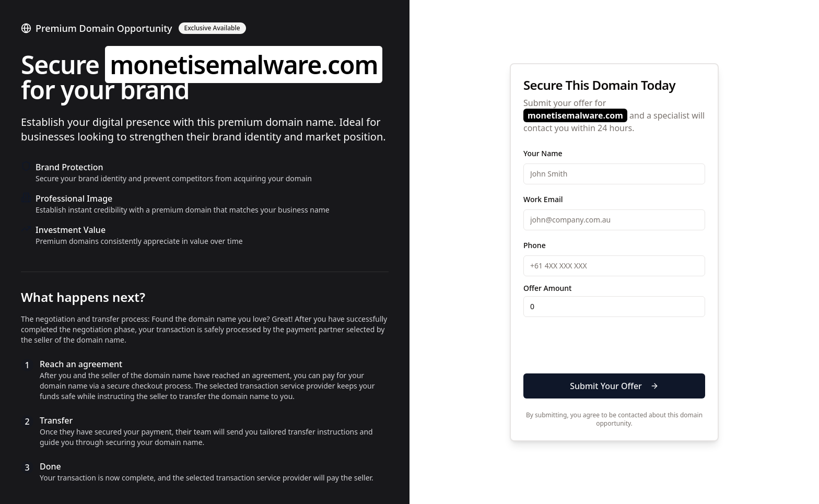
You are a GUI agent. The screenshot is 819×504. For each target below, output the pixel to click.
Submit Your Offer (614, 386)
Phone (535, 245)
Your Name (543, 153)
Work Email (543, 199)
